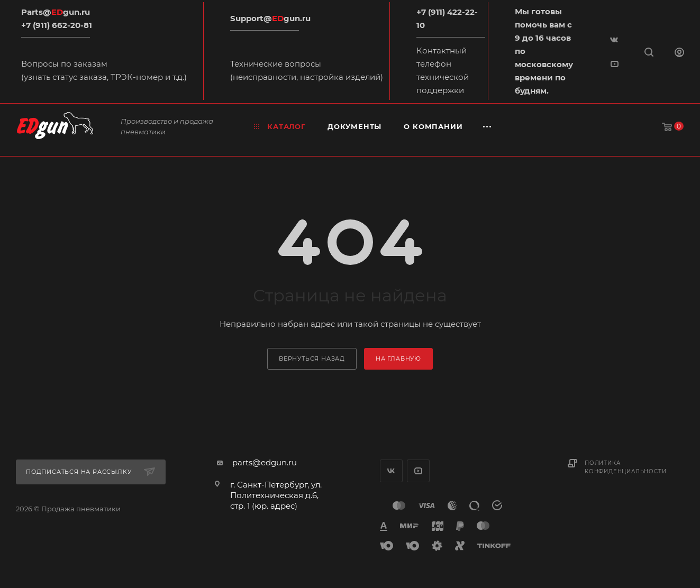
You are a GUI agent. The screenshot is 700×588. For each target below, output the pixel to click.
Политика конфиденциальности (625, 467)
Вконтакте (391, 471)
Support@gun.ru (270, 18)
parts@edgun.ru (265, 462)
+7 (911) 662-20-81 (57, 25)
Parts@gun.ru (56, 12)
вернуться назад (312, 359)
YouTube (418, 471)
